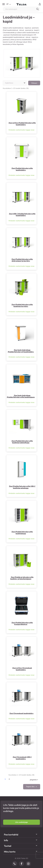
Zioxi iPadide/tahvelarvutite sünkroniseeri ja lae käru (22, 260)
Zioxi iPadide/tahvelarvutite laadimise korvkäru (22, 305)
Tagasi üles (32, 787)
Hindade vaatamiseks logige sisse (21, 130)
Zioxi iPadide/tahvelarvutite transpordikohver (22, 623)
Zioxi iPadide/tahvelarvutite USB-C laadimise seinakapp (22, 487)
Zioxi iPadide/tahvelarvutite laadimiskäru (22, 169)
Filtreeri (34, 83)
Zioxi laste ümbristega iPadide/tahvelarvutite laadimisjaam (21, 396)
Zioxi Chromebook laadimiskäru (21, 713)
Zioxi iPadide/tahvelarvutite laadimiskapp (22, 533)
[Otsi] (21, 9)
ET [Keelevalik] (8, 4)
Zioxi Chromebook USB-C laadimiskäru (22, 758)
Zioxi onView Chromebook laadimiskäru (22, 669)
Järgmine (34, 780)
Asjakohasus (15, 83)
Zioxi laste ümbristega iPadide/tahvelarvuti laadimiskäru (21, 351)
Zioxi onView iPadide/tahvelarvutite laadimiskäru (22, 124)
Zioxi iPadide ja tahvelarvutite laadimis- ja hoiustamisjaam (22, 578)
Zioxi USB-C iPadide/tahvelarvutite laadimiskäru (22, 215)
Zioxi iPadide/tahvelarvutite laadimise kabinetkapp (22, 442)
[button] (21, 822)
